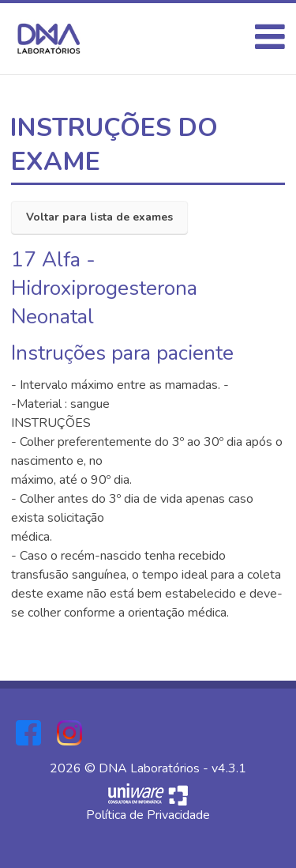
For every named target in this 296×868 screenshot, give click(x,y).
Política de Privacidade (148, 815)
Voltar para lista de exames (99, 217)
